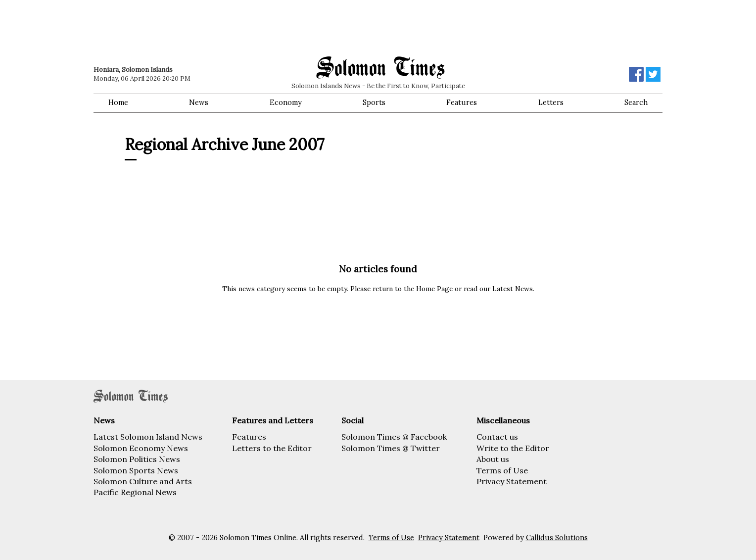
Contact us (497, 437)
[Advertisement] (235, 27)
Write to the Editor (513, 448)
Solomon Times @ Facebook (394, 437)
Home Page (434, 289)
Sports (374, 102)
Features (462, 102)
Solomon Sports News (136, 470)
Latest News (513, 289)
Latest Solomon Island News (148, 437)
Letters (551, 102)
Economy (286, 102)
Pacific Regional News (135, 492)
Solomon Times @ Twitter (391, 448)
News (199, 102)
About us (493, 459)
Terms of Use (502, 470)
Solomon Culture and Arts (143, 481)
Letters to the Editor (272, 448)
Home (118, 102)
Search (636, 102)
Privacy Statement (512, 481)
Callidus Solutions (557, 538)
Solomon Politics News (137, 459)
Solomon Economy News (141, 448)
